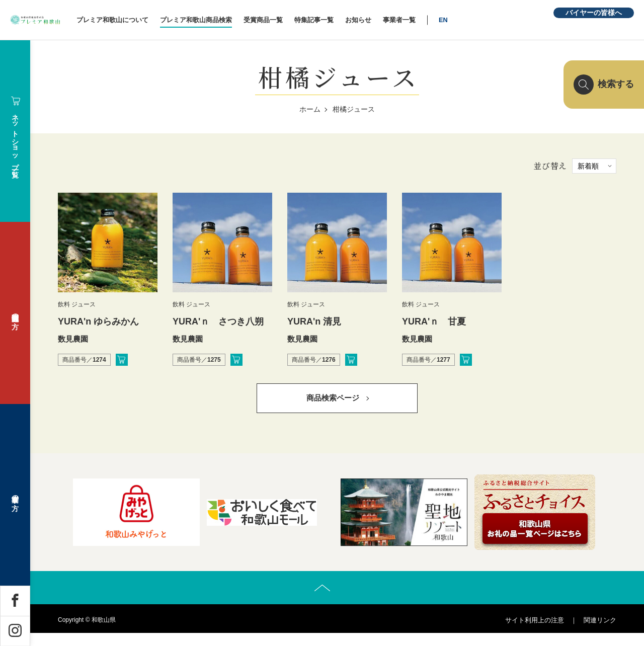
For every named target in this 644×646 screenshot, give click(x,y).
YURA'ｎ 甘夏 (434, 321)
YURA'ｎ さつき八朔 (218, 321)
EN (487, 20)
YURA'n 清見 (314, 321)
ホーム (310, 109)
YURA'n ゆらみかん (98, 321)
